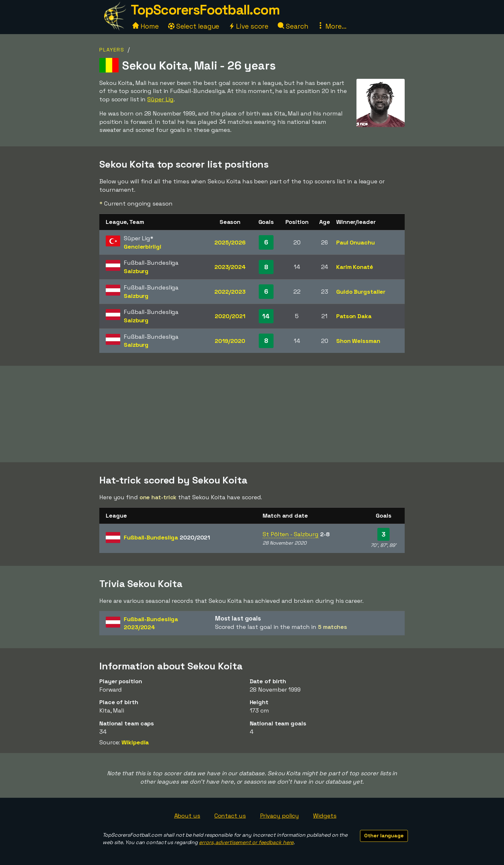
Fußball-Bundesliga (167, 537)
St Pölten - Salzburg (291, 534)
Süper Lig (160, 99)
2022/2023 (230, 292)
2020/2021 (230, 316)
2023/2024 (230, 267)
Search (293, 26)
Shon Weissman (358, 341)
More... (332, 26)
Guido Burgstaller (361, 292)
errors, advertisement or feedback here (246, 842)
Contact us (230, 816)
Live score (248, 26)
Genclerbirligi (143, 247)
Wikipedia (135, 742)
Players (112, 50)
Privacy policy (280, 816)
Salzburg (136, 271)
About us (187, 816)
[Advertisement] (252, 414)
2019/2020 (230, 341)
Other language (384, 836)
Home (146, 26)
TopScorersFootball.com (205, 10)
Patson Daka (354, 316)
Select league (194, 26)
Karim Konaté (355, 267)
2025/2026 (230, 242)
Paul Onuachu (355, 242)
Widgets (325, 816)
